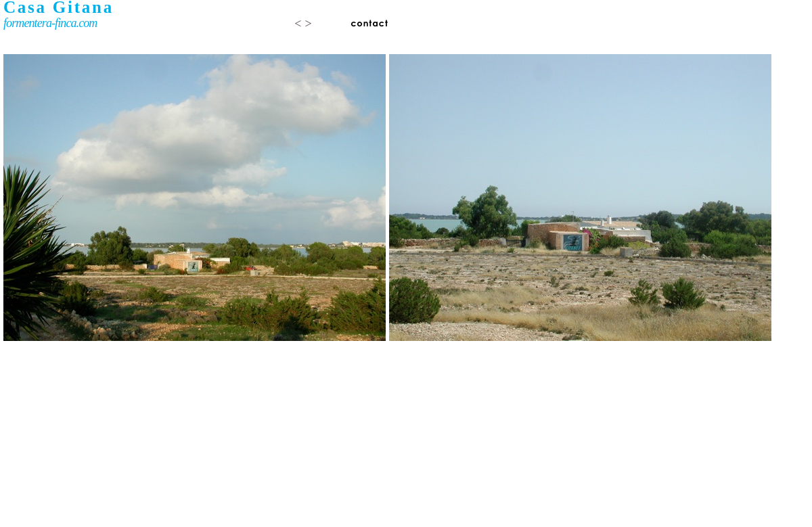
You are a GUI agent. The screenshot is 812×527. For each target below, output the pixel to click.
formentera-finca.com (50, 23)
